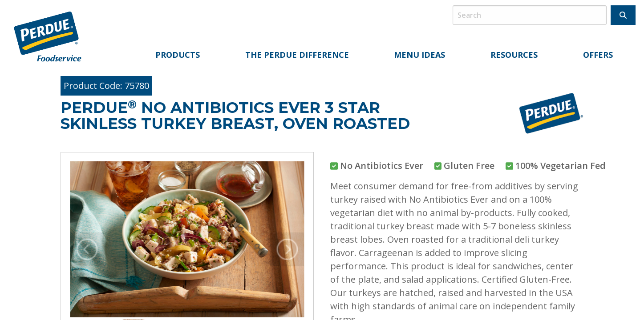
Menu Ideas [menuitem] (419, 55)
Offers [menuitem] (598, 55)
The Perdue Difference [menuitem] (297, 55)
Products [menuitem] (178, 55)
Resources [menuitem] (514, 55)
